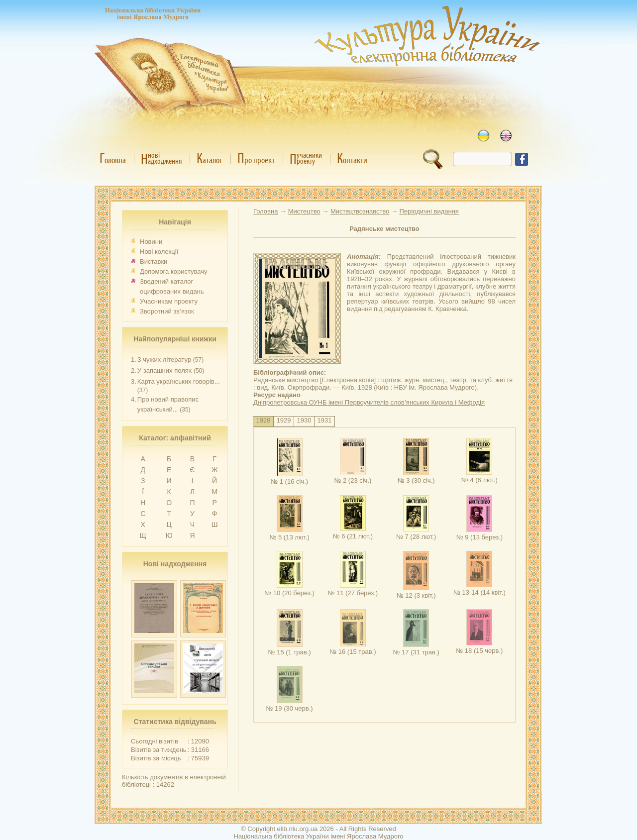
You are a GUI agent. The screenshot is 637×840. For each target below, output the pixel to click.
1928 (264, 420)
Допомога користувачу (174, 271)
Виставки (154, 262)
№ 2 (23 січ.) (353, 477)
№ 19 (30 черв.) (290, 705)
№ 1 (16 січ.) (289, 478)
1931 (325, 420)
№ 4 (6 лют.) (479, 476)
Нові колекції (159, 252)
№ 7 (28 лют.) (416, 533)
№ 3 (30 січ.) (416, 477)
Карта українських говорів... (179, 381)
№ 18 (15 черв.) (479, 647)
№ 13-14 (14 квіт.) (479, 589)
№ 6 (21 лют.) (353, 532)
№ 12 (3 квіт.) (416, 592)
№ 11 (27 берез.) (353, 589)
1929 (284, 420)
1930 (304, 420)
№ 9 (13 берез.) (479, 533)
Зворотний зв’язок (167, 311)
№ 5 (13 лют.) (289, 533)
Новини (151, 242)
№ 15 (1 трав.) (290, 648)
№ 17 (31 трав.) (416, 648)
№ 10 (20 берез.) (289, 589)
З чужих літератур (164, 360)
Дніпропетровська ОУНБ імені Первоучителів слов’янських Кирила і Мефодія (369, 402)
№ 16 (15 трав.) (353, 648)
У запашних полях (164, 370)
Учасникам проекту (169, 301)
